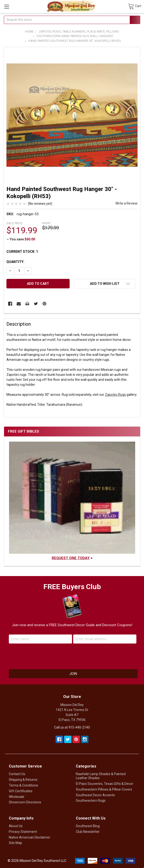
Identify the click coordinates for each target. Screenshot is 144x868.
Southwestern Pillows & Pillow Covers (104, 789)
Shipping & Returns (23, 780)
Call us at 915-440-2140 (72, 727)
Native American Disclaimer (30, 837)
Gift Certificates (21, 791)
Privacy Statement (23, 832)
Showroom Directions (25, 802)
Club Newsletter (88, 832)
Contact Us (17, 774)
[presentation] (72, 655)
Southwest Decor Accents (95, 795)
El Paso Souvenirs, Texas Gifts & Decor (105, 784)
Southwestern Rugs (91, 801)
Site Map (15, 843)
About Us (16, 826)
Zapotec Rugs (115, 395)
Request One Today (71, 558)
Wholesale (17, 797)
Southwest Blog (88, 826)
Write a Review (126, 203)
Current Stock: (22, 252)
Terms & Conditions (23, 785)
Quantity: (15, 262)
